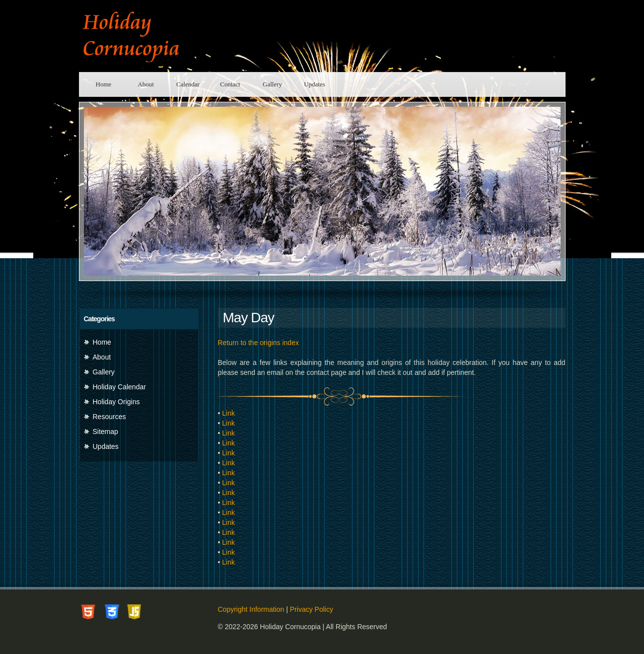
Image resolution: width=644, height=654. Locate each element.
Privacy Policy (312, 609)
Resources (109, 417)
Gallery (272, 84)
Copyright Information (251, 609)
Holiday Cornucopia (148, 36)
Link (228, 413)
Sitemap (106, 432)
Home (104, 84)
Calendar (188, 84)
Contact (230, 84)
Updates (315, 84)
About (146, 84)
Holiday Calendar (119, 387)
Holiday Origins (116, 402)
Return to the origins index (258, 343)
